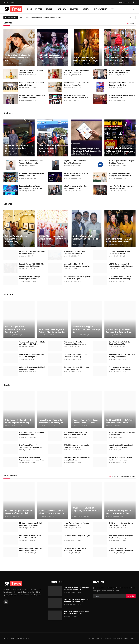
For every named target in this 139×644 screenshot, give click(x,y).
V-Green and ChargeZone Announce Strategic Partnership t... (50, 148)
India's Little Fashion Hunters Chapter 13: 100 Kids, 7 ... (119, 59)
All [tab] (128, 23)
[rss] (6, 602)
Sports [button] (87, 9)
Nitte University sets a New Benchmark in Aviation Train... (120, 331)
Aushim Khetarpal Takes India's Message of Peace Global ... (19, 512)
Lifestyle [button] (39, 9)
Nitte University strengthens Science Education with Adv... (52, 331)
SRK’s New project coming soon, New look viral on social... (77, 613)
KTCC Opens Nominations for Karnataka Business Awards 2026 (76, 97)
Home (30, 9)
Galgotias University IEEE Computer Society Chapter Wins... (77, 368)
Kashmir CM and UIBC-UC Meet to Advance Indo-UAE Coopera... (31, 265)
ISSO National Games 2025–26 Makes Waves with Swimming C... (121, 278)
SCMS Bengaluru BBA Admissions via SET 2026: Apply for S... (31, 356)
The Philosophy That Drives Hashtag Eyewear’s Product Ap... (77, 84)
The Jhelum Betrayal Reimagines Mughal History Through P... (121, 537)
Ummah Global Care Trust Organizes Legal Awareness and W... (77, 265)
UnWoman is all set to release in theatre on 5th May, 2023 (76, 589)
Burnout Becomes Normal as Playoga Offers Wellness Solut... (121, 175)
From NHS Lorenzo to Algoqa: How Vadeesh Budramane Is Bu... (32, 162)
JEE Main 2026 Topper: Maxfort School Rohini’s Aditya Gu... (86, 329)
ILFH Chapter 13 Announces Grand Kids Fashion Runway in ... (76, 71)
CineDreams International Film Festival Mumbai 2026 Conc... (30, 537)
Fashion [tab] (132, 23)
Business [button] (51, 9)
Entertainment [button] (101, 9)
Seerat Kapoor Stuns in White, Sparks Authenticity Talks (41, 17)
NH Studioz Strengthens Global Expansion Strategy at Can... (30, 524)
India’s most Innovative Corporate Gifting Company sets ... (31, 175)
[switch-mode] (134, 2)
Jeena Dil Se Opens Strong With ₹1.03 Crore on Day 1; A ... (52, 512)
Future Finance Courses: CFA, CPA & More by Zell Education (122, 356)
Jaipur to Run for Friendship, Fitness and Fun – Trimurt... (85, 421)
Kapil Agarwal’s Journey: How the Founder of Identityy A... (76, 175)
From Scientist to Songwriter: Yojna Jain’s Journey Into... (77, 537)
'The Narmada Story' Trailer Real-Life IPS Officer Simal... (119, 512)
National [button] (63, 9)
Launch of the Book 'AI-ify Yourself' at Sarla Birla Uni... (32, 84)
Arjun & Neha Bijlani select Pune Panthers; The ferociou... (120, 459)
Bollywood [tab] (125, 476)
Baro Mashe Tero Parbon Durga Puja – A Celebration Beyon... (77, 278)
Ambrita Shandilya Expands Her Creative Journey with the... (17, 58)
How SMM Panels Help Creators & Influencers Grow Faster (121, 187)
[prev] (131, 17)
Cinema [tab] (132, 476)
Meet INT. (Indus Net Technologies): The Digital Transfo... (122, 162)
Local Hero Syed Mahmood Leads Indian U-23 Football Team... (121, 446)
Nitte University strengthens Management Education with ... (75, 343)
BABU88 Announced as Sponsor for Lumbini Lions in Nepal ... (77, 446)
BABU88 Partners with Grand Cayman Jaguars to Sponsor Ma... (31, 459)
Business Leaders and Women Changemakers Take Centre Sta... (31, 187)
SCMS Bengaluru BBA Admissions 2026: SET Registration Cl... (15, 329)
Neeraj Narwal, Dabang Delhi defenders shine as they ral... (52, 421)
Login (120, 2)
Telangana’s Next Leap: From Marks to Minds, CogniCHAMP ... (32, 343)
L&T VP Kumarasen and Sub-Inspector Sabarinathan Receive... (121, 265)
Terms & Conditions (93, 638)
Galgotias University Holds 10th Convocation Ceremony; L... (75, 356)
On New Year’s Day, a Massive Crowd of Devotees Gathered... (32, 252)
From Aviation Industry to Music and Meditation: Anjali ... (86, 59)
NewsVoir (106, 638)
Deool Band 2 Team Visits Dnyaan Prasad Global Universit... (31, 549)
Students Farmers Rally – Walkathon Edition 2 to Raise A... (85, 239)
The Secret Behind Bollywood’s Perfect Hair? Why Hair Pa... (120, 71)
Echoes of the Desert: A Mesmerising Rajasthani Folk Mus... (122, 549)
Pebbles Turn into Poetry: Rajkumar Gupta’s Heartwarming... (16, 239)
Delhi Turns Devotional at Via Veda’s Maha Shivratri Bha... (119, 240)
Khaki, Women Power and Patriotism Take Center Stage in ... (77, 524)
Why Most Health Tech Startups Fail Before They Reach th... (77, 162)
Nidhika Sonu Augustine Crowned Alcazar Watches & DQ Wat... (51, 58)
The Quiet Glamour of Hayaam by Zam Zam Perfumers (31, 71)
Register (127, 2)
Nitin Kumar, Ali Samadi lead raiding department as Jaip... (18, 421)
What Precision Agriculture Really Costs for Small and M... (76, 187)
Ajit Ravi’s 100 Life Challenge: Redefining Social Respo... (30, 278)
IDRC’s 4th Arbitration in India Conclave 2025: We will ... (120, 252)
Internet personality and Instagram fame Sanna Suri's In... (32, 434)
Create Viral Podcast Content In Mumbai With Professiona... (119, 150)
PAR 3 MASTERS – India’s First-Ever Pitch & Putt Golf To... (120, 421)
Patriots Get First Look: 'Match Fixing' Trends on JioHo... (75, 549)
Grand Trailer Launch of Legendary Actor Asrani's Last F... (86, 511)
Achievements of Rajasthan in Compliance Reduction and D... (75, 252)
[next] (134, 17)
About (13, 2)
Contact (6, 2)
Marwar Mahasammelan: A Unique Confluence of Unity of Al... (52, 239)
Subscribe (131, 596)
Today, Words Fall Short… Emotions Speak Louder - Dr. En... (122, 84)
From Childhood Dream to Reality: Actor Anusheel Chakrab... (17, 148)
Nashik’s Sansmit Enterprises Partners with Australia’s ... (85, 150)
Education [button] (75, 9)
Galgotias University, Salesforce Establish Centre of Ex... (121, 343)
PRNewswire (117, 638)
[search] (134, 9)
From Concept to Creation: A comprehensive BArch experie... (120, 368)
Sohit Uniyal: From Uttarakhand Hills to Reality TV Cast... (122, 97)
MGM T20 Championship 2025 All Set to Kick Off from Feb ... (122, 434)
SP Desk (8, 63)
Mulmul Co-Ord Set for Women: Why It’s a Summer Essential (32, 97)
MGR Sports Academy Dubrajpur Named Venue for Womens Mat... (76, 434)
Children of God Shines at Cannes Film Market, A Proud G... (121, 524)
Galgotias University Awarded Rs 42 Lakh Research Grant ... (32, 368)
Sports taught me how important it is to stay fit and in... (77, 459)
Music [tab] (114, 476)
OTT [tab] (119, 476)
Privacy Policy (129, 638)
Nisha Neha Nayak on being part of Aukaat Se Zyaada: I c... (76, 601)
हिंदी (112, 9)
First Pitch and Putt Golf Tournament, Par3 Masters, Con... (31, 446)
